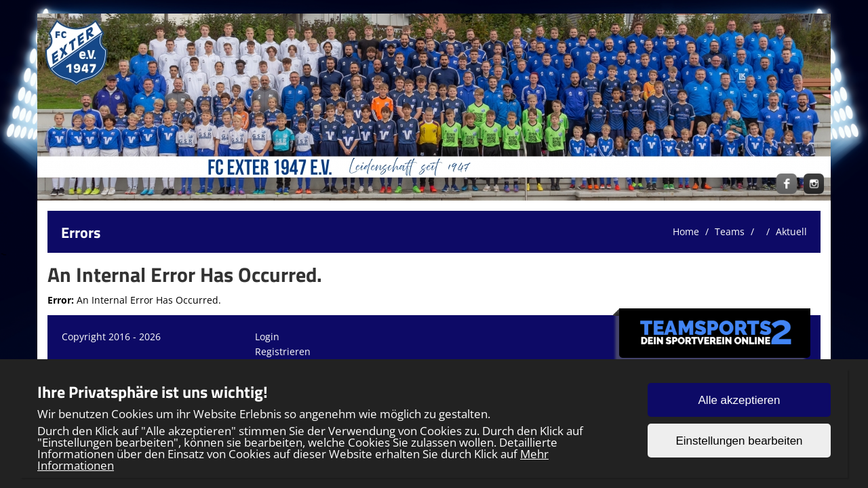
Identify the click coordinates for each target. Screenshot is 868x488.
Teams (730, 231)
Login (267, 337)
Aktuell (791, 231)
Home (686, 231)
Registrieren (283, 351)
